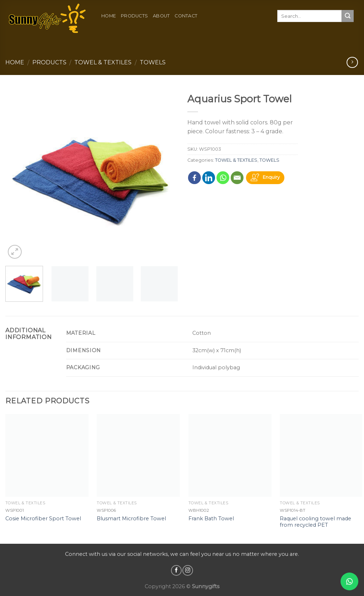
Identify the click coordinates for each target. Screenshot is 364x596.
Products (134, 16)
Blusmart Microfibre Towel (131, 519)
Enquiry (271, 178)
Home (109, 16)
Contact (186, 16)
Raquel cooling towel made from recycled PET (315, 522)
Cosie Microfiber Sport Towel (43, 519)
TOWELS (153, 62)
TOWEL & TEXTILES (103, 62)
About (161, 16)
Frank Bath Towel (211, 519)
